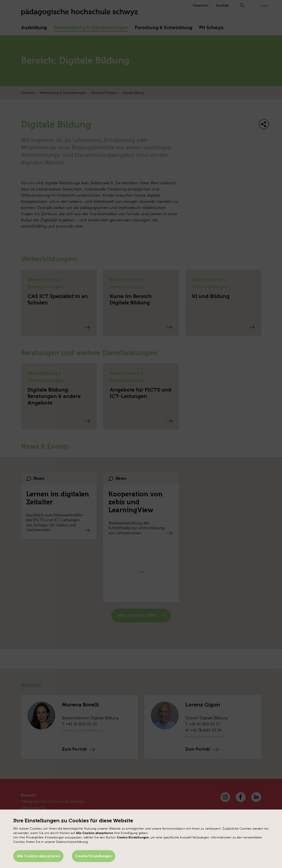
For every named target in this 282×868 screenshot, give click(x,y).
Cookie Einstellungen (94, 856)
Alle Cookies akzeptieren (38, 856)
